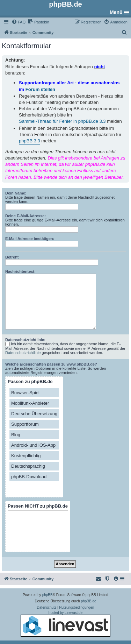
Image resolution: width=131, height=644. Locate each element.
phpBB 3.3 (30, 141)
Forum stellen (40, 89)
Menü (116, 12)
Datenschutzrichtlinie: (25, 340)
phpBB (48, 595)
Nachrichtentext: (20, 271)
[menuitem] (19, 22)
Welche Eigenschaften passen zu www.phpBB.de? (51, 364)
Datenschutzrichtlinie (23, 353)
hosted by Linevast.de (65, 624)
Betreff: (12, 257)
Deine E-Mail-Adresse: (26, 216)
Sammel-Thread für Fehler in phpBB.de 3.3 (62, 121)
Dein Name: (16, 193)
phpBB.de (89, 601)
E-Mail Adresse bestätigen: (30, 239)
